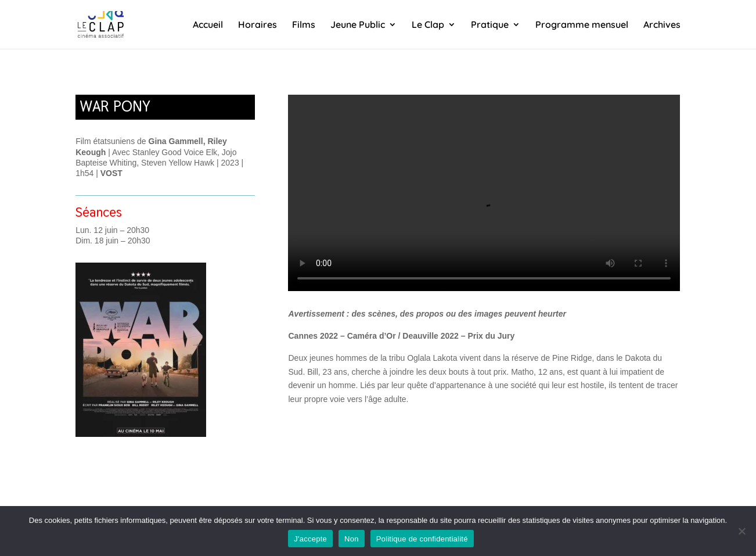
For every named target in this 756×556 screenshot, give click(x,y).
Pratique (490, 25)
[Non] (741, 531)
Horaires (258, 25)
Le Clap (428, 25)
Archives (662, 25)
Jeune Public (358, 25)
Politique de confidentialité (422, 539)
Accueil (208, 25)
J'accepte (310, 539)
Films (304, 25)
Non (352, 539)
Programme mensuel (582, 25)
